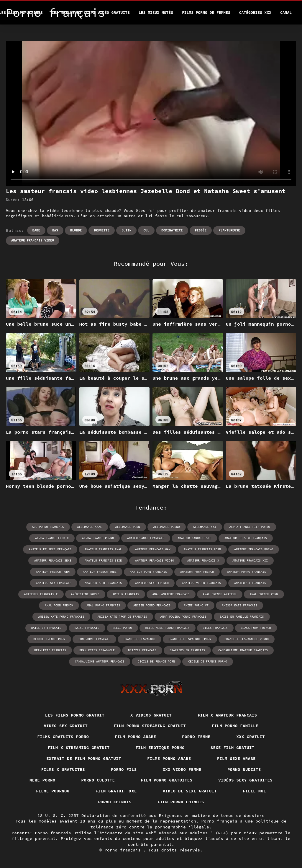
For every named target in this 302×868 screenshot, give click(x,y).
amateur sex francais (54, 583)
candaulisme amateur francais (100, 661)
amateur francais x (203, 561)
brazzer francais (142, 650)
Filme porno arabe (169, 758)
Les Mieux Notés (156, 13)
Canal (286, 13)
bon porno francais (94, 639)
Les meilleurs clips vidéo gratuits (91, 13)
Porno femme (196, 737)
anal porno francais (103, 605)
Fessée (201, 230)
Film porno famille (235, 726)
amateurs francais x (41, 594)
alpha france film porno (250, 527)
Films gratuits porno (63, 737)
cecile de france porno (208, 661)
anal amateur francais (171, 594)
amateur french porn (53, 572)
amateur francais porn (202, 549)
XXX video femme (182, 769)
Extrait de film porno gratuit (84, 758)
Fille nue (254, 791)
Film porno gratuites (166, 780)
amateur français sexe (103, 561)
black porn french (256, 628)
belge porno (122, 628)
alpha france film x (52, 538)
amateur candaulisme (194, 538)
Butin (126, 230)
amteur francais (126, 594)
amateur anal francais (146, 538)
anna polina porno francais (183, 617)
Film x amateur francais (227, 715)
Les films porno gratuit (75, 715)
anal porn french (59, 605)
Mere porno (42, 780)
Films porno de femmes (206, 13)
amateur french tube (100, 572)
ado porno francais (48, 527)
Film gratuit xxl (116, 791)
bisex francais (215, 628)
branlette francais (50, 650)
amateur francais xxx (250, 561)
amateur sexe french (152, 583)
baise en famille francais (242, 617)
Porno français (124, 850)
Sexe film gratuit (233, 748)
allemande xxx (205, 527)
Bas (55, 230)
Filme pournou (53, 791)
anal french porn (264, 594)
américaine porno (85, 594)
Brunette (102, 230)
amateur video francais (201, 583)
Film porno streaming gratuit (150, 726)
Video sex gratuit (66, 726)
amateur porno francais (247, 572)
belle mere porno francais (168, 628)
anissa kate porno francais (61, 617)
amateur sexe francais (103, 583)
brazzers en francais (187, 650)
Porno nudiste (244, 769)
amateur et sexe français (50, 549)
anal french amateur (220, 594)
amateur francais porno (254, 549)
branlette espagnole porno (247, 639)
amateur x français (250, 583)
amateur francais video (33, 240)
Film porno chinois (181, 802)
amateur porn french (197, 572)
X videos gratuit (151, 715)
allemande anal (90, 527)
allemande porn (128, 527)
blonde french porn (49, 639)
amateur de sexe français (246, 538)
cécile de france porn (156, 661)
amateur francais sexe (53, 561)
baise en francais (46, 628)
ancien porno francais (152, 605)
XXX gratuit (251, 737)
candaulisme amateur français (243, 650)
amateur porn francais (148, 572)
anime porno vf (196, 605)
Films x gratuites (63, 769)
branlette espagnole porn (190, 639)
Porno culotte (98, 780)
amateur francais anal (103, 549)
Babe (36, 230)
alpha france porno (98, 538)
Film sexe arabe (236, 758)
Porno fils (124, 769)
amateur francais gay (153, 549)
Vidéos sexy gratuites (245, 780)
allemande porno (167, 527)
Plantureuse (229, 230)
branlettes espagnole (97, 650)
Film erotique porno (160, 748)
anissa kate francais (239, 605)
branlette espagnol (139, 639)
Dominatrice (172, 230)
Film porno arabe (135, 737)
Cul (146, 230)
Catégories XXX (255, 13)
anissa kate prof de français (122, 617)
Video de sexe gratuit (190, 791)
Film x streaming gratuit (79, 748)
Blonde (76, 230)
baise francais (87, 628)
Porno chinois (115, 802)
